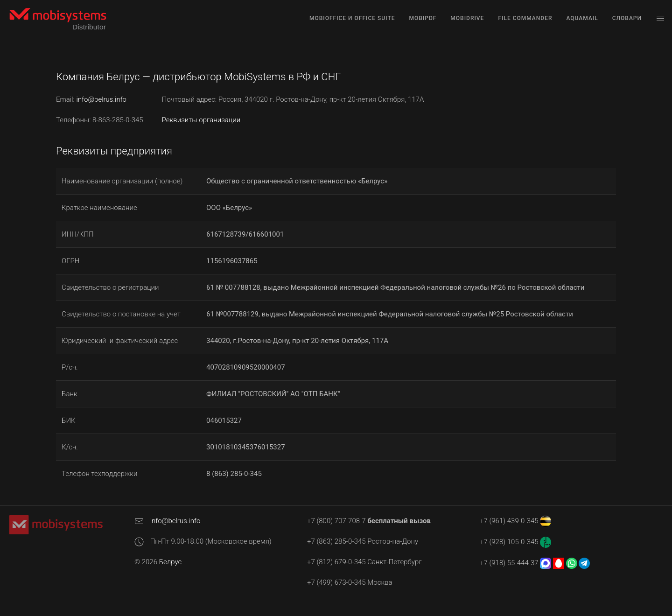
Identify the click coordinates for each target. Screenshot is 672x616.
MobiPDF (423, 18)
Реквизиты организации (201, 120)
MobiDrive (467, 18)
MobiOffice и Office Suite (352, 18)
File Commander (525, 18)
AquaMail (582, 18)
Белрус (171, 562)
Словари (627, 18)
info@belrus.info (101, 99)
